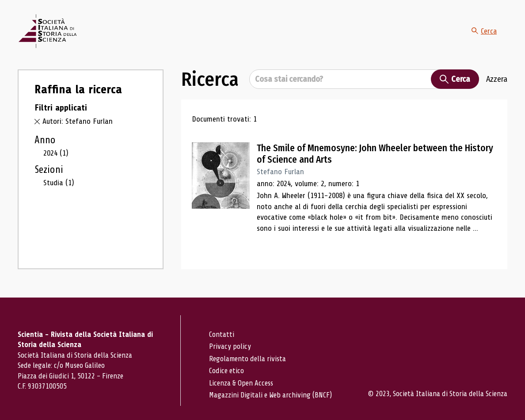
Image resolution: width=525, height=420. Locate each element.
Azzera (497, 79)
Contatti (222, 334)
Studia (59, 183)
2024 (56, 153)
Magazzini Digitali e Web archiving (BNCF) (270, 395)
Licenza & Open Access (241, 383)
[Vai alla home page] (47, 31)
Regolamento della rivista (247, 359)
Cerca (484, 31)
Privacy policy (230, 346)
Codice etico (226, 371)
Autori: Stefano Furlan (78, 121)
